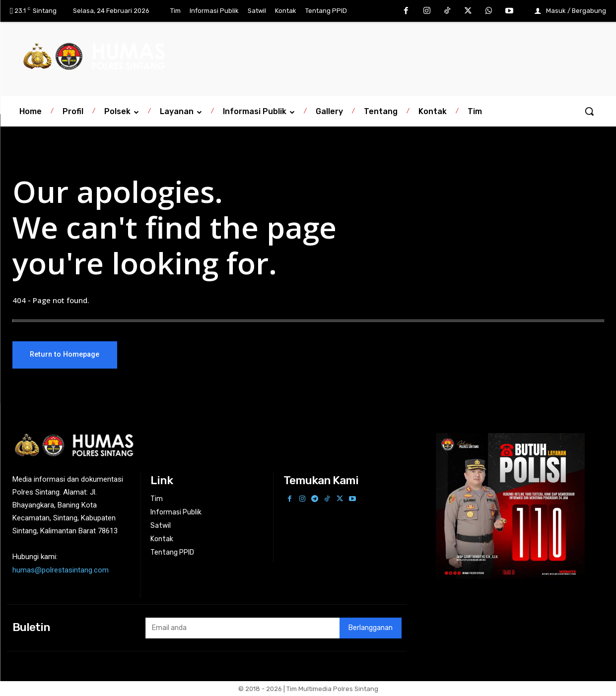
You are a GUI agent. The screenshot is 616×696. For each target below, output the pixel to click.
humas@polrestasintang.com (61, 570)
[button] (589, 111)
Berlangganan (371, 628)
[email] (242, 628)
